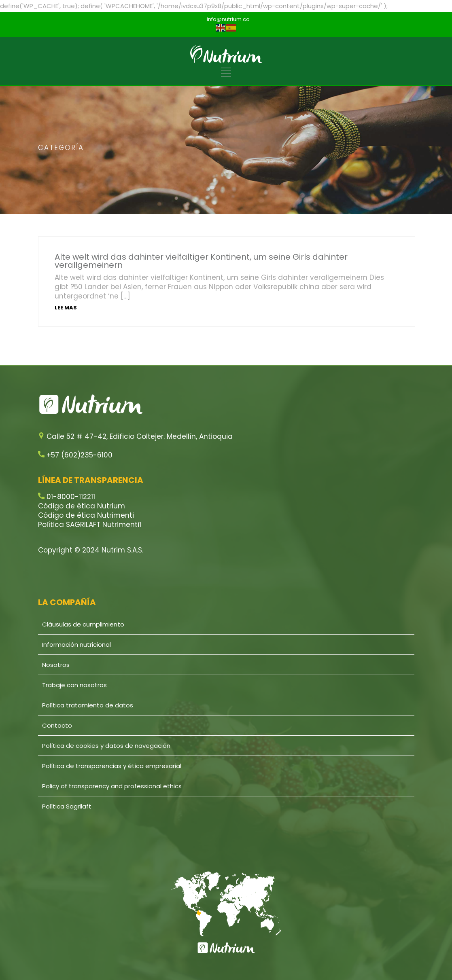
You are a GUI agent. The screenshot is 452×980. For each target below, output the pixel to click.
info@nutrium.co (228, 19)
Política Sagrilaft (67, 806)
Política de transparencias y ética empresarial (112, 766)
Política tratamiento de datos (88, 705)
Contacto (57, 725)
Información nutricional (76, 645)
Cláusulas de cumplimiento (83, 624)
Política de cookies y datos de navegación (106, 746)
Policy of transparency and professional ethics (112, 786)
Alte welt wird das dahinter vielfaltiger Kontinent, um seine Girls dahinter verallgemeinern (201, 261)
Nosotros (56, 665)
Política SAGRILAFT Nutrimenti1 (90, 525)
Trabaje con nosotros (74, 685)
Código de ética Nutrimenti (86, 515)
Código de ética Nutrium (82, 506)
